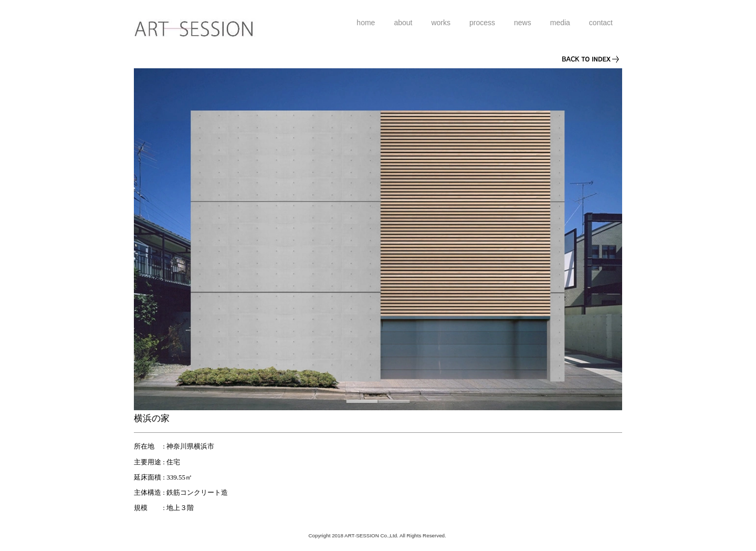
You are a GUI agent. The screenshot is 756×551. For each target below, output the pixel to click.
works (441, 23)
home (366, 23)
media (560, 23)
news (523, 23)
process (482, 23)
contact (601, 23)
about (403, 23)
